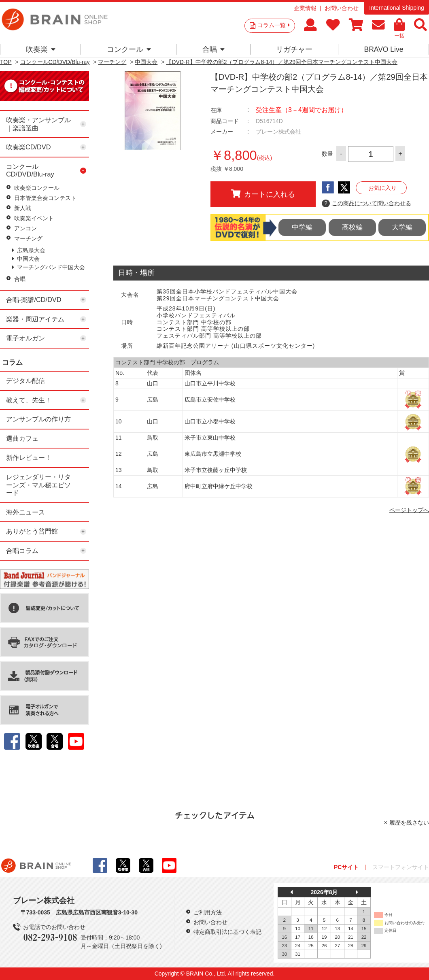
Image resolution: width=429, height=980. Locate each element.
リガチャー (294, 49)
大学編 (402, 227)
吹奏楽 (41, 49)
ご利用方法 (208, 912)
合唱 (213, 49)
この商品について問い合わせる (366, 204)
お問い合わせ (342, 8)
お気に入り (382, 188)
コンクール (129, 49)
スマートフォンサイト (401, 867)
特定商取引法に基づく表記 (227, 932)
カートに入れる (263, 194)
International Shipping (396, 8)
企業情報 (305, 8)
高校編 (352, 227)
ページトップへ (409, 510)
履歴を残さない (409, 823)
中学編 (302, 227)
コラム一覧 (274, 25)
